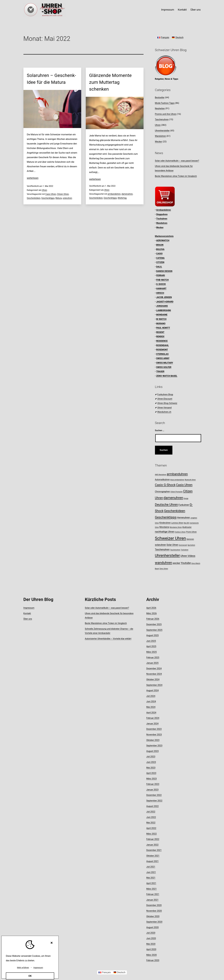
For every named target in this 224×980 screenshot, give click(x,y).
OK (30, 976)
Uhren (45, 190)
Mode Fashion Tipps (165, 103)
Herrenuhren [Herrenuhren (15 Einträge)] (183, 518)
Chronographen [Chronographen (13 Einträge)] (162, 491)
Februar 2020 (153, 960)
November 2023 (154, 735)
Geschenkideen (34, 198)
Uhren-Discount (165, 399)
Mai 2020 (151, 944)
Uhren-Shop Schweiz (167, 403)
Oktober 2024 (153, 679)
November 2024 (154, 674)
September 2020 (154, 922)
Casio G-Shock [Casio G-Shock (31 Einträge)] (165, 485)
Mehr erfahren (23, 968)
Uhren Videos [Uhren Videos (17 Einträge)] (188, 556)
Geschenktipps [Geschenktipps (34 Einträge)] (166, 517)
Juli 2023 (151, 757)
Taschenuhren (162, 119)
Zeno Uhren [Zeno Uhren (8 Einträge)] (164, 569)
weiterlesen (33, 178)
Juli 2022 (151, 812)
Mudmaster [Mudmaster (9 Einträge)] (187, 527)
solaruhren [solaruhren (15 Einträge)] (160, 545)
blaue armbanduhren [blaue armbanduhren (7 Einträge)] (177, 480)
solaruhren (67, 198)
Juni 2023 (151, 762)
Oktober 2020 (153, 916)
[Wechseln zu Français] (163, 38)
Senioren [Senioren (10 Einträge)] (190, 539)
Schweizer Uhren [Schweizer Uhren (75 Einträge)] (170, 538)
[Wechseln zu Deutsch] (178, 38)
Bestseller (160, 97)
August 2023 (153, 751)
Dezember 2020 (154, 905)
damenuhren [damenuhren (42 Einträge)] (173, 498)
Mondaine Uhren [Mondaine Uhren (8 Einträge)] (176, 527)
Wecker (159, 142)
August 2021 (153, 861)
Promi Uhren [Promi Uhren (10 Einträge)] (191, 532)
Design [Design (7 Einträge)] (186, 498)
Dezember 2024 (154, 668)
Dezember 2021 (154, 850)
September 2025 (154, 630)
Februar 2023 (153, 784)
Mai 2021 (151, 878)
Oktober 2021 (153, 856)
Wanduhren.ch (164, 412)
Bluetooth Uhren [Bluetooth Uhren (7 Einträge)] (190, 480)
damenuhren (127, 194)
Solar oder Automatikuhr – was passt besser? (177, 161)
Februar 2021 (153, 894)
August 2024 (153, 690)
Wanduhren (160, 136)
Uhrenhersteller (162, 131)
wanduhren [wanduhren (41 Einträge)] (164, 563)
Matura (59, 198)
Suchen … (160, 430)
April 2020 (151, 949)
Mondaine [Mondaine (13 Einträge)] (164, 527)
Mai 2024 (151, 707)
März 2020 (152, 955)
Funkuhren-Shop (165, 394)
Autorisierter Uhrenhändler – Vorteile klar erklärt (108, 639)
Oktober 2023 (153, 740)
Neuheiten (160, 108)
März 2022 (152, 834)
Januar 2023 (152, 790)
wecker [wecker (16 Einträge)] (176, 563)
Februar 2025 (153, 657)
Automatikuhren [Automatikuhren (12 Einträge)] (162, 480)
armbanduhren (114, 194)
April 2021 (151, 883)
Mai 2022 (151, 823)
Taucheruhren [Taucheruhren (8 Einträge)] (175, 550)
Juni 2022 (151, 817)
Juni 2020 (151, 938)
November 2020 (154, 911)
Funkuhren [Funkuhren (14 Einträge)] (184, 505)
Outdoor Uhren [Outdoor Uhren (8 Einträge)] (180, 532)
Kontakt (182, 10)
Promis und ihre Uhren (166, 114)
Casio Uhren (51, 194)
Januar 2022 (152, 845)
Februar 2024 (153, 718)
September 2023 (154, 746)
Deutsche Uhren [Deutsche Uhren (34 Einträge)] (166, 505)
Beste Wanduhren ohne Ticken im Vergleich (176, 176)
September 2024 (154, 685)
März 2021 (152, 889)
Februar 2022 (153, 839)
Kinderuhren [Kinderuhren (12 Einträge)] (165, 523)
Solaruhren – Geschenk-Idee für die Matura (51, 79)
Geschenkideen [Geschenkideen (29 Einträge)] (175, 511)
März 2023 (152, 779)
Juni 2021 (151, 872)
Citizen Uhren (63, 194)
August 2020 (153, 927)
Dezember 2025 (154, 624)
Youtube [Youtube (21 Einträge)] (186, 563)
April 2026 (151, 608)
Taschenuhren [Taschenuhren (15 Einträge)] (162, 550)
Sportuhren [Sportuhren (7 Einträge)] (191, 545)
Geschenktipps (48, 198)
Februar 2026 (153, 619)
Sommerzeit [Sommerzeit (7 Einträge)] (183, 545)
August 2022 (153, 806)
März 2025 (152, 652)
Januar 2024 (152, 724)
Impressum (168, 10)
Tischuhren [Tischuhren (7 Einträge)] (185, 550)
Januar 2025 (152, 663)
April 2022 (151, 828)
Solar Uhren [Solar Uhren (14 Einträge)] (172, 545)
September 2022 (154, 801)
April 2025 (151, 646)
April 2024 (151, 713)
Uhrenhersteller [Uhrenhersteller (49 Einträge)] (167, 555)
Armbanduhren (164, 210)
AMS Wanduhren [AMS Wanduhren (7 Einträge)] (161, 475)
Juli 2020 (151, 933)
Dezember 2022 (154, 795)
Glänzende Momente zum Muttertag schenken (110, 82)
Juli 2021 (151, 867)
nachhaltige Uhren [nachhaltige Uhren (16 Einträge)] (165, 532)
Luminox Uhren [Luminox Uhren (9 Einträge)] (177, 523)
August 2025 (153, 635)
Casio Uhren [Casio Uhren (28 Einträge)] (184, 485)
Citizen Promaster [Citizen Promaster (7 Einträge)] (177, 492)
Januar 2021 (152, 900)
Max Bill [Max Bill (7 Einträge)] (186, 523)
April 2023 (151, 773)
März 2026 (152, 613)
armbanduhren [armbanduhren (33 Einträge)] (177, 474)
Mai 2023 (151, 768)
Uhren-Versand (164, 408)
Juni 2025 (151, 641)
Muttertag (122, 198)
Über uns (195, 10)
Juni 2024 (151, 701)
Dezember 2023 (154, 729)
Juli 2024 (151, 696)
